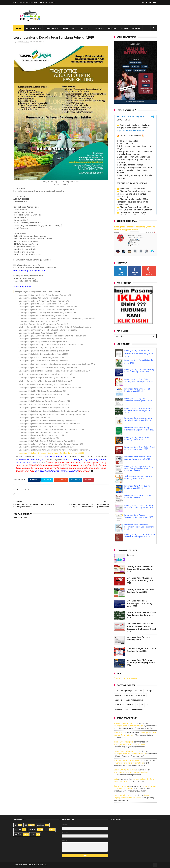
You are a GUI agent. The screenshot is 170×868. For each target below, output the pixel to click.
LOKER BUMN (141, 695)
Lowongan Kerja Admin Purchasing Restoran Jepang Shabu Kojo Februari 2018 (53, 336)
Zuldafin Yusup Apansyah (125, 770)
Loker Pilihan (33, 28)
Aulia (116, 779)
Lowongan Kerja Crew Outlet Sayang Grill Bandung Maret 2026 (139, 380)
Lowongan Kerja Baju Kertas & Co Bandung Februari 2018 (44, 354)
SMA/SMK (112, 28)
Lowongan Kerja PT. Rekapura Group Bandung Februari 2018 (45, 401)
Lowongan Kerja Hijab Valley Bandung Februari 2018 (41, 347)
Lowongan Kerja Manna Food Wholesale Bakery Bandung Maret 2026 (139, 353)
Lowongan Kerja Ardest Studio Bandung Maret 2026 (137, 438)
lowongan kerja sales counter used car (131, 772)
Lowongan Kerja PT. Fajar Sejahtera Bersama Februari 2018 (44, 394)
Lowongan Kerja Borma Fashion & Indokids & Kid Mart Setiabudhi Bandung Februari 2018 (57, 318)
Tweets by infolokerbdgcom (126, 678)
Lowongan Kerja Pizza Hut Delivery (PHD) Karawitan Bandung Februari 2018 (51, 444)
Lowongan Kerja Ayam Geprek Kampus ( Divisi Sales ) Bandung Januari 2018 (52, 414)
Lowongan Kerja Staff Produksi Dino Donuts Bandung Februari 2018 (48, 310)
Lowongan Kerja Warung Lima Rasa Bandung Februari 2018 (44, 342)
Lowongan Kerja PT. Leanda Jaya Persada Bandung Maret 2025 (140, 581)
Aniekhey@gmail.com (123, 723)
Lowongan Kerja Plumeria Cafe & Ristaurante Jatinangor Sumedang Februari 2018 (55, 450)
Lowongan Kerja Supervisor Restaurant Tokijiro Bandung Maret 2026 (139, 527)
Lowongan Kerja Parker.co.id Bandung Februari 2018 (41, 427)
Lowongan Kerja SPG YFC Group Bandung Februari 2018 (43, 391)
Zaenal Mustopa (121, 786)
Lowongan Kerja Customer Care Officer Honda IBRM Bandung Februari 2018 (52, 429)
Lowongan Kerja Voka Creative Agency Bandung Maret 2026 (138, 458)
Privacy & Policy (47, 3)
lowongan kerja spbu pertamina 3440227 (133, 796)
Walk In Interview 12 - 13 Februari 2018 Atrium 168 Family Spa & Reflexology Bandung (55, 327)
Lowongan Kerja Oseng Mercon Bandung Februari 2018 (43, 339)
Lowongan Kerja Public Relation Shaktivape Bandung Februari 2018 (48, 421)
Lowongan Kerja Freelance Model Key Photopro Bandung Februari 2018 (50, 424)
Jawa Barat (51, 28)
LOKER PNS (119, 700)
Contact (131, 555)
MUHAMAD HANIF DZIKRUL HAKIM (127, 761)
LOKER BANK (129, 695)
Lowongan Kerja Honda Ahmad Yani (35, 418)
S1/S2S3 (84, 28)
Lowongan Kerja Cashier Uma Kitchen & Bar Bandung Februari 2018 (48, 330)
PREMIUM (39, 42)
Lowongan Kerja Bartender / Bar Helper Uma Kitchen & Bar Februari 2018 (50, 388)
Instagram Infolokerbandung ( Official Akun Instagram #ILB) (134, 228)
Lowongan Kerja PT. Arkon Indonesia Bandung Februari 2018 (45, 361)
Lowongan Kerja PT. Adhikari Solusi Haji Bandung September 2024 (141, 663)
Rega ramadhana (121, 795)
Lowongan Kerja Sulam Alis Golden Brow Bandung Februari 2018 (46, 447)
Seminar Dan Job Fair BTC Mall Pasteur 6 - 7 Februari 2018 (44, 404)
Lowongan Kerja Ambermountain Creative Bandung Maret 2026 (139, 419)
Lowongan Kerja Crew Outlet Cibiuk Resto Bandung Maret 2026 (140, 448)
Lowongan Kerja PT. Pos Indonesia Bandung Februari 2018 (44, 432)
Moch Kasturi (119, 733)
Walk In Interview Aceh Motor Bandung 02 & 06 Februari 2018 (45, 381)
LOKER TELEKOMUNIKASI (134, 700)
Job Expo (149, 691)
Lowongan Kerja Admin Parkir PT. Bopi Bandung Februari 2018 (45, 295)
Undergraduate (138, 709)
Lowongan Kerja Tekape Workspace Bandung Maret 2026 (139, 516)
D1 (136, 691)
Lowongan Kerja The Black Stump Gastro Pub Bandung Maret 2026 (139, 506)
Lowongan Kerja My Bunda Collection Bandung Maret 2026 (138, 400)
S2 (142, 705)
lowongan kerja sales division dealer (130, 744)
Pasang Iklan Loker (131, 28)
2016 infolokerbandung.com (36, 865)
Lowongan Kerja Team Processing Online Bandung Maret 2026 (139, 371)
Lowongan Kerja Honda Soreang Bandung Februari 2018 (43, 315)
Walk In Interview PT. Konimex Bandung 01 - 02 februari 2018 (45, 384)
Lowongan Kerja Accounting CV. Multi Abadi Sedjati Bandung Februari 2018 (51, 345)
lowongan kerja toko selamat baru (129, 763)
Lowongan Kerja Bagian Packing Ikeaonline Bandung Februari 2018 (47, 313)
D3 (34, 42)
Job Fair (118, 695)
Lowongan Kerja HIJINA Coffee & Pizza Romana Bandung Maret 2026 (138, 410)
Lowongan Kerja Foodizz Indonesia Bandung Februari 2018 (44, 408)
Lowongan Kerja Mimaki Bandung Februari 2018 (39, 438)
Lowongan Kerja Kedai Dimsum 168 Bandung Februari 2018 (44, 301)
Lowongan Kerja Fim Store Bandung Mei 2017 (139, 638)
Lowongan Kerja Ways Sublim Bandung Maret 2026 (137, 487)
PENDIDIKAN (119, 705)
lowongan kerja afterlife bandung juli (130, 754)
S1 (44, 42)
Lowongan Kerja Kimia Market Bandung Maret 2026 (137, 390)
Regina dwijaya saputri (123, 742)
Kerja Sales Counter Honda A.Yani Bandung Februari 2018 (44, 324)
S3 (148, 705)
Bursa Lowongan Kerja (123, 691)
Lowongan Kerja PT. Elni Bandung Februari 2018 (39, 321)
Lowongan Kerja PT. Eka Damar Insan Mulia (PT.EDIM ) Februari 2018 (48, 368)
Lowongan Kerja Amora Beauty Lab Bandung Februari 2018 (44, 351)
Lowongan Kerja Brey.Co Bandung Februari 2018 (40, 298)
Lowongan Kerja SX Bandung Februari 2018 (37, 398)
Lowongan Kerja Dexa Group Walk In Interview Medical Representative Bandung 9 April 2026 (141, 628)
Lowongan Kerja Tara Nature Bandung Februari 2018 (41, 358)
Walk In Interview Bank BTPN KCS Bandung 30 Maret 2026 (138, 477)
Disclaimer (34, 3)
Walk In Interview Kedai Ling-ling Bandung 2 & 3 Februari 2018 (46, 374)
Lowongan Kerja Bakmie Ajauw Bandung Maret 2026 (138, 497)
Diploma (98, 28)
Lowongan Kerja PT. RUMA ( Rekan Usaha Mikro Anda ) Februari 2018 (48, 307)
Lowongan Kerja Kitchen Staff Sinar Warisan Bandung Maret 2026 (140, 536)
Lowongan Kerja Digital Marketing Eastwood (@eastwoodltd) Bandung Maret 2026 (139, 469)
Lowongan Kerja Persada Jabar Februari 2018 (38, 333)
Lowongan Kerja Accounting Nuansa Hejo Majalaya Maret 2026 (139, 429)
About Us (24, 3)
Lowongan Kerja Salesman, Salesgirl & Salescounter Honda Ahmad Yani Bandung (54, 411)
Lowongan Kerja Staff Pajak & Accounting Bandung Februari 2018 (47, 378)
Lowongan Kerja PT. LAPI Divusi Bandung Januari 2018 (140, 591)
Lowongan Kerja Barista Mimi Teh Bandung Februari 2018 (43, 304)
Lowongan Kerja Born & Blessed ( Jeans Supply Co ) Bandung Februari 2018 (51, 453)
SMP (127, 709)
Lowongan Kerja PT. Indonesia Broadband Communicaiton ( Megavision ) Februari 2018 (57, 364)
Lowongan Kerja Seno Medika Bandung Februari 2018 (42, 435)
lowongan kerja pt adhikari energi (128, 726)
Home (16, 3)
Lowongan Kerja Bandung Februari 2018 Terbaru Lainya (36, 292)
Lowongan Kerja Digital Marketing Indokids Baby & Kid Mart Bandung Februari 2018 (54, 371)
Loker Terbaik (69, 28)
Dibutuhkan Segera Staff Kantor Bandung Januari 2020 (141, 650)
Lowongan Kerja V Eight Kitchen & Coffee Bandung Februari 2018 (47, 441)
